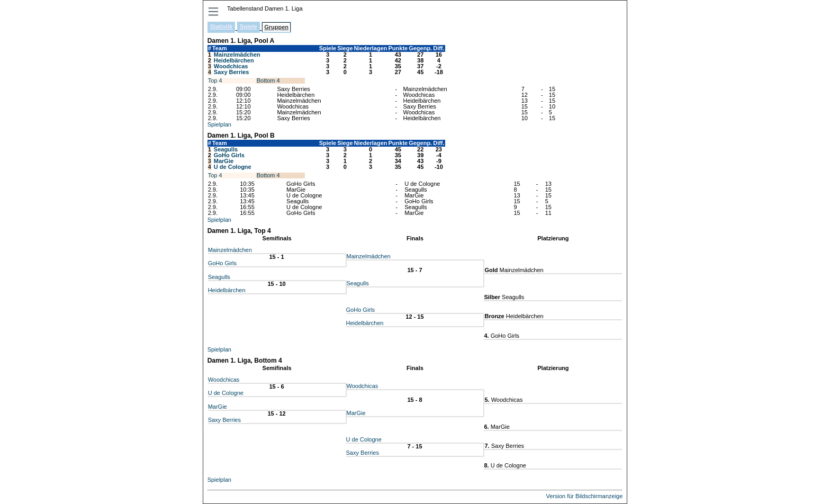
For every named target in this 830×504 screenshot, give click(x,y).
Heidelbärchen (234, 60)
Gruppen (276, 27)
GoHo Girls (229, 155)
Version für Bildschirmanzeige (584, 496)
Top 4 (215, 80)
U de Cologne (233, 167)
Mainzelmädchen (237, 55)
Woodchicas (231, 66)
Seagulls (226, 149)
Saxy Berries (232, 72)
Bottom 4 (268, 80)
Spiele (248, 26)
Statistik (222, 26)
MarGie (224, 161)
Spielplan (219, 124)
